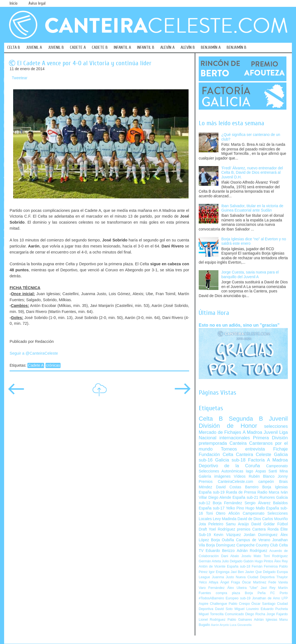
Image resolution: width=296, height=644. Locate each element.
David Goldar (263, 524)
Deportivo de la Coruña (229, 466)
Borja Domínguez (221, 545)
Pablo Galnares (240, 620)
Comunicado (234, 614)
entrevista (255, 449)
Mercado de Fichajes (220, 432)
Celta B (211, 419)
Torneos (229, 449)
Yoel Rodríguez (222, 529)
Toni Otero (216, 513)
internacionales (235, 438)
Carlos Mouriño (275, 519)
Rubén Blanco (261, 476)
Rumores (267, 498)
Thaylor (282, 577)
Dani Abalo (230, 556)
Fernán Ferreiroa (265, 566)
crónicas (53, 365)
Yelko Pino (235, 508)
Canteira (238, 443)
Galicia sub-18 (230, 460)
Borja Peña (255, 593)
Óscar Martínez (254, 582)
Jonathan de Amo (266, 598)
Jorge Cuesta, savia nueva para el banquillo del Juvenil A (250, 275)
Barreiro (252, 487)
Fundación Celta (216, 454)
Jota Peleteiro (211, 524)
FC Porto (279, 593)
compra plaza (228, 593)
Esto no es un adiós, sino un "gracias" (239, 325)
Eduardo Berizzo (220, 551)
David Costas (229, 487)
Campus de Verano (253, 540)
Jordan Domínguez (261, 535)
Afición (234, 513)
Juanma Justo (223, 577)
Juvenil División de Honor (243, 422)
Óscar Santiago (263, 604)
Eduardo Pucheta (274, 609)
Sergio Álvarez (257, 503)
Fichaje (281, 449)
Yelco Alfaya (208, 582)
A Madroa (252, 432)
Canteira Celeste (254, 454)
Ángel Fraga (230, 582)
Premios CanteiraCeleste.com (226, 482)
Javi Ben (237, 572)
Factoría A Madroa (268, 460)
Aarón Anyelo (220, 625)
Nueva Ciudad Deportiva (255, 577)
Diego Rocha (255, 614)
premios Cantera (251, 529)
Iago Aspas (256, 471)
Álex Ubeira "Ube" (243, 588)
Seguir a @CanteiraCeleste (34, 353)
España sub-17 (212, 508)
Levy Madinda (224, 519)
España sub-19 (212, 492)
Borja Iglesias (275, 487)
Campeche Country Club (257, 545)
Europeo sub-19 (238, 598)
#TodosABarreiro (211, 598)
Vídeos (240, 476)
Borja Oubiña (223, 540)
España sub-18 (239, 566)
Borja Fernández (227, 503)
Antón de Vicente (212, 566)
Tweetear (20, 78)
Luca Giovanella (241, 625)
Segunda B (246, 419)
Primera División (270, 438)
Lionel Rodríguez (212, 620)
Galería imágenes (215, 476)
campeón (266, 482)
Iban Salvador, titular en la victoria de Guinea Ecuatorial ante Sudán (252, 208)
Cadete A (36, 365)
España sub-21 (245, 498)
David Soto (224, 609)
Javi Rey (268, 588)
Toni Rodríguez (276, 556)
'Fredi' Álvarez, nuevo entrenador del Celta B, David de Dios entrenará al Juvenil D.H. (252, 173)
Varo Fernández (212, 588)
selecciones (276, 426)
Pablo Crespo (239, 604)
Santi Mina (278, 471)
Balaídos (280, 503)
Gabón (248, 561)
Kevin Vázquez (227, 535)
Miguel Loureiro (247, 609)
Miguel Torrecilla (211, 614)
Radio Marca (268, 492)
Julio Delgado (232, 561)
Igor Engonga (219, 572)
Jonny (283, 476)
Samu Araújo (237, 524)
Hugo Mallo (255, 508)
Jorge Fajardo (277, 614)
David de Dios (249, 519)
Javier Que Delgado (260, 572)
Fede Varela (278, 582)
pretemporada (213, 443)
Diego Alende (220, 498)
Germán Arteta (210, 561)
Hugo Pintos (264, 561)
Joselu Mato (251, 556)
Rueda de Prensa (241, 492)
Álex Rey (281, 561)
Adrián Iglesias (266, 620)
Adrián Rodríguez (252, 551)
